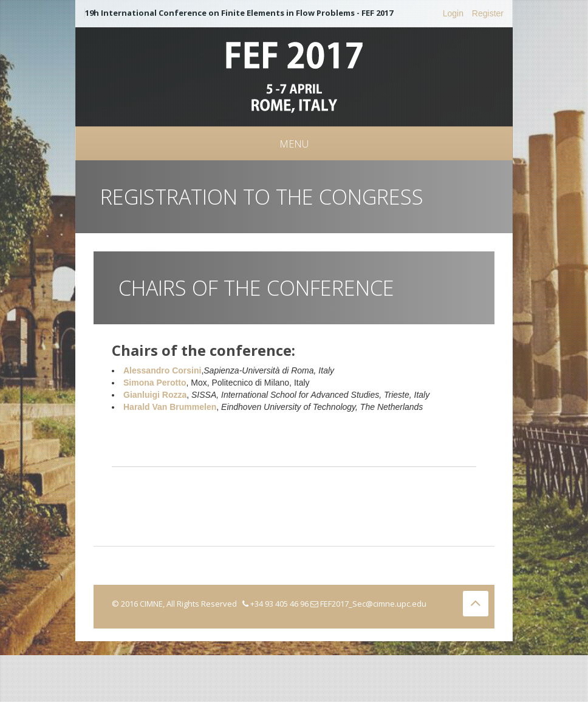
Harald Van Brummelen (170, 407)
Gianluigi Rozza (155, 395)
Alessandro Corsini (162, 370)
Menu (294, 144)
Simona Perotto (155, 383)
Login (453, 13)
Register (488, 13)
